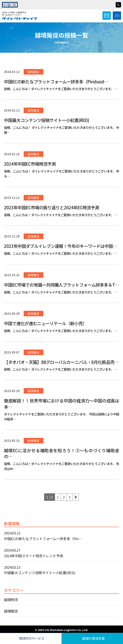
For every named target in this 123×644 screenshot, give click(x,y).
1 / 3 (50, 497)
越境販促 (11, 611)
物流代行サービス (32, 638)
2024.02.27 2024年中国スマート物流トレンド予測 (34, 553)
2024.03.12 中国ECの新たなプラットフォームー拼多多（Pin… (43, 536)
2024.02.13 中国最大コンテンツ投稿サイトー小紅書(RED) (40, 570)
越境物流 (11, 600)
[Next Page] (76, 497)
